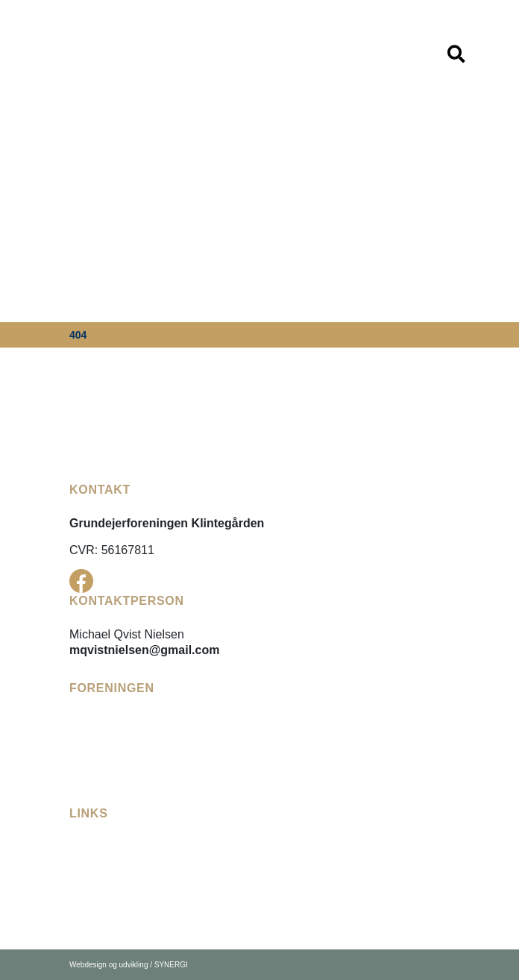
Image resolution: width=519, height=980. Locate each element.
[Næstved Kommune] (125, 912)
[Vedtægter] (98, 733)
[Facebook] (81, 581)
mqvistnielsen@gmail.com (144, 650)
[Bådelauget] (101, 769)
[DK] (79, 53)
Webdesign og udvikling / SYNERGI (129, 965)
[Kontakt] (92, 786)
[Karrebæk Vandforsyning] (140, 894)
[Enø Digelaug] (107, 876)
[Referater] (95, 751)
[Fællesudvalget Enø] (126, 858)
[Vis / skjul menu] (456, 54)
